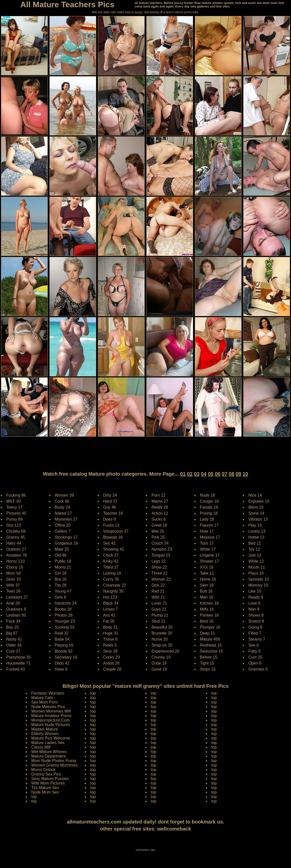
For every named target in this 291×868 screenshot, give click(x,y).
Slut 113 (14, 525)
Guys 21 (159, 609)
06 (218, 474)
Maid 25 (62, 549)
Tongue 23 (161, 555)
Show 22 (159, 567)
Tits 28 (61, 585)
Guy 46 (110, 507)
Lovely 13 (257, 531)
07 (225, 474)
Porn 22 (158, 495)
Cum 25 (255, 657)
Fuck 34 (13, 621)
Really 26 (160, 507)
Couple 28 (112, 669)
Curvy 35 (111, 579)
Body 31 (111, 627)
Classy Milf (41, 747)
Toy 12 (254, 549)
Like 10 (255, 591)
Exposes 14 (259, 501)
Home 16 (208, 579)
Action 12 (160, 513)
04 (204, 474)
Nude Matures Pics (48, 707)
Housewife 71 (18, 663)
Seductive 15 (211, 651)
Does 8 (110, 519)
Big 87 (12, 633)
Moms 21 (63, 567)
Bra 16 (61, 579)
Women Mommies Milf (51, 711)
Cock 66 (62, 501)
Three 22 (159, 573)
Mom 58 (13, 573)
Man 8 (254, 609)
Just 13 (255, 555)
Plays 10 (256, 573)
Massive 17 (210, 537)
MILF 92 (14, 501)
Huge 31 (111, 633)
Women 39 (64, 495)
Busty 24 (62, 507)
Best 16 (207, 621)
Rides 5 (110, 645)
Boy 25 (12, 627)
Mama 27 (160, 501)
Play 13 (255, 525)
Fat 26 (109, 621)
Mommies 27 (66, 519)
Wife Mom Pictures (48, 783)
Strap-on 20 (162, 645)
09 (238, 474)
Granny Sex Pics (46, 774)
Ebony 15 (15, 567)
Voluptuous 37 (116, 531)
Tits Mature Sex (45, 788)
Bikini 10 (256, 507)
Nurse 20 (159, 639)
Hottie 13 (256, 537)
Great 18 (159, 525)
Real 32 (62, 633)
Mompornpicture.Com (50, 720)
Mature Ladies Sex (48, 743)
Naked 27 (63, 513)
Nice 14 (255, 495)
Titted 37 (111, 567)
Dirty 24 (110, 495)
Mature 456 (210, 639)
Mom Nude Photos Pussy (54, 761)
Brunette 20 (162, 633)
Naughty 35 (113, 591)
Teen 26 (13, 591)
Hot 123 (110, 597)
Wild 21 (158, 597)
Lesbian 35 (16, 615)
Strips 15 (208, 669)
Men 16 (206, 597)
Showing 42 (114, 549)
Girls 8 (60, 597)
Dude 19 (159, 663)
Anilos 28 (111, 663)
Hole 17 (207, 531)
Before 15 (208, 657)
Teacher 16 (113, 513)
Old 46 (61, 555)
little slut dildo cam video (108, 12)
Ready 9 (256, 597)
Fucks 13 (111, 525)
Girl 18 (61, 573)
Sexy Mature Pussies (50, 779)
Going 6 (255, 627)
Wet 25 (158, 531)
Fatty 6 (254, 651)
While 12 (256, 561)
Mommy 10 (258, 585)
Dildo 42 (62, 663)
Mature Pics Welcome (51, 738)
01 (183, 474)
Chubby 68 (16, 531)
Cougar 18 (209, 501)
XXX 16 (207, 567)
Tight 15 (207, 663)
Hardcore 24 (66, 603)
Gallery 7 (63, 531)
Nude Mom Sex (45, 792)
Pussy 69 (14, 519)
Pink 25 (158, 537)
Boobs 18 (63, 609)
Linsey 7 (111, 609)
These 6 (110, 639)
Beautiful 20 (162, 627)
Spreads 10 (259, 579)
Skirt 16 (207, 585)
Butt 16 (206, 591)
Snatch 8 (256, 621)
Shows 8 (256, 615)
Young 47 (63, 591)
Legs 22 (158, 561)
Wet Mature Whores (49, 752)
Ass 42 (109, 615)
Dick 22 (158, 585)
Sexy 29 (110, 651)
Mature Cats (42, 698)
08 (232, 474)
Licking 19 (112, 573)
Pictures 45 (16, 513)
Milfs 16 (207, 609)
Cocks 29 (112, 657)
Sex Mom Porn (44, 702)
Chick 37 (111, 555)
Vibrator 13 (258, 519)
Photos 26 (64, 615)
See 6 (254, 645)
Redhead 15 (211, 645)
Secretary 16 (66, 657)
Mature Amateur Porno (51, 716)
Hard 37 (110, 501)
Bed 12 (255, 543)
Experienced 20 (165, 651)
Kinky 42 (111, 561)
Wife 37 (13, 585)
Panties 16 (209, 615)
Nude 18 (207, 495)
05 (211, 474)
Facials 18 (209, 507)
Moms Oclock (43, 770)
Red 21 (158, 591)
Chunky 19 (161, 657)
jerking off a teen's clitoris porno (171, 12)
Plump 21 (160, 615)
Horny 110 (15, 561)
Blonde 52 (64, 651)
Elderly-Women (45, 734)
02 (190, 474)
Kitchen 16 (209, 603)
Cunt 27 (13, 651)
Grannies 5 (258, 669)
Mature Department (48, 756)
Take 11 (207, 573)
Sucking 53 (65, 627)
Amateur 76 (17, 555)
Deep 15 (207, 633)
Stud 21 (158, 621)
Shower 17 (209, 561)
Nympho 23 (162, 549)
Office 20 (63, 525)
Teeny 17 (14, 507)
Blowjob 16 (113, 537)
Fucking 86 (16, 495)
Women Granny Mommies (54, 765)
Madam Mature (45, 729)
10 (245, 474)
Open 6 (255, 663)
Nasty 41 (14, 639)
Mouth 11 (257, 567)
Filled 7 (255, 633)
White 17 (208, 549)
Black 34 (111, 603)
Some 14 (256, 513)
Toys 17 (207, 543)
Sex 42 (109, 543)
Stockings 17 (66, 537)
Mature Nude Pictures (51, 725)
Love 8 (254, 603)
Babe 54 (62, 639)
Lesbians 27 (17, 597)
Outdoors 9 (16, 609)
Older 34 (14, 645)
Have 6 (61, 669)
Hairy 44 (14, 543)
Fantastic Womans (48, 693)
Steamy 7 (257, 639)
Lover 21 (159, 603)
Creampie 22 (115, 585)
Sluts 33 (13, 579)
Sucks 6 (158, 519)
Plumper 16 (210, 627)
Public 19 (63, 561)
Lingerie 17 (210, 555)
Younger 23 (65, 621)
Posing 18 (209, 513)
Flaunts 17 (209, 525)
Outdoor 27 (16, 549)
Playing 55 (64, 645)
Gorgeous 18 (66, 543)
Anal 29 (13, 603)
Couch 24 (160, 543)
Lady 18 (207, 519)
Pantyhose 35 (18, 657)
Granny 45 (16, 537)
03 (197, 474)
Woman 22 (161, 579)
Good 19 (159, 669)
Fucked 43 (16, 669)
